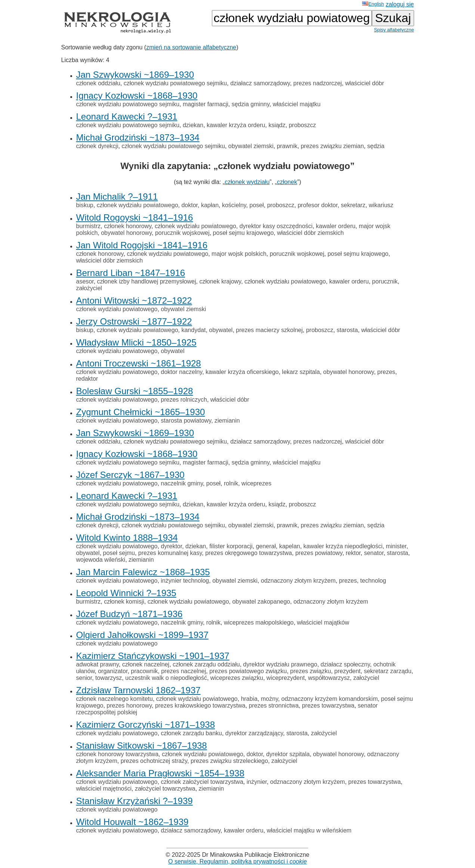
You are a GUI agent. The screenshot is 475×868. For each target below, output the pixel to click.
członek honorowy (128, 226)
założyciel (89, 288)
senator (374, 553)
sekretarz (353, 205)
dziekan (193, 125)
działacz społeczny (345, 664)
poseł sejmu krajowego (243, 233)
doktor (189, 205)
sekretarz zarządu (388, 671)
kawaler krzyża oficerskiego (242, 372)
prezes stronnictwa (274, 706)
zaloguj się (400, 4)
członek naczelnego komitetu (115, 699)
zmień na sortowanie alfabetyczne (191, 47)
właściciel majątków (323, 622)
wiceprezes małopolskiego (259, 622)
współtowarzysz (329, 678)
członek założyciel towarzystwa (202, 782)
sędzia (376, 146)
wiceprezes (256, 483)
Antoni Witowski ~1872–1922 (134, 300)
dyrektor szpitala (288, 754)
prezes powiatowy (319, 553)
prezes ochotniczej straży (154, 761)
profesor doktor (317, 205)
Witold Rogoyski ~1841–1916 (135, 217)
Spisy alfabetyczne (394, 30)
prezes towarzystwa (328, 706)
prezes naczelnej (183, 671)
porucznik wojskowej (182, 233)
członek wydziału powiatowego (138, 205)
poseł (256, 205)
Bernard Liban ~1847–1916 (131, 273)
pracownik (144, 671)
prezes (386, 372)
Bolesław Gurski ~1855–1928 (135, 391)
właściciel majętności (104, 789)
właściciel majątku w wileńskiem (309, 830)
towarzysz (109, 678)
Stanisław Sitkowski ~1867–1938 (142, 746)
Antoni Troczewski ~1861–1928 (139, 363)
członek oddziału (98, 83)
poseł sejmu (119, 553)
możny (269, 699)
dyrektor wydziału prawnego (280, 664)
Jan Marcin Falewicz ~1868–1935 (143, 572)
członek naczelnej (146, 664)
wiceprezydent (286, 678)
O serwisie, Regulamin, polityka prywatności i (237, 861)
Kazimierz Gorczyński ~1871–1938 (146, 725)
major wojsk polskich (239, 254)
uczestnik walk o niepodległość (166, 678)
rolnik (231, 483)
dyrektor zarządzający (254, 733)
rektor (353, 553)
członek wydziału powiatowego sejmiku (175, 83)
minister (396, 546)
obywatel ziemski (251, 146)
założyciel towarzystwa (165, 789)
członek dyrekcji (97, 146)
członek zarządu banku (191, 733)
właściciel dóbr (365, 83)
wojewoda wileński (101, 560)
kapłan (210, 205)
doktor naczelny (181, 372)
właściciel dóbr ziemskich (310, 233)
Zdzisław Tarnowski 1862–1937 (138, 690)
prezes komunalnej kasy (170, 553)
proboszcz (303, 125)
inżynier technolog (185, 581)
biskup (85, 205)
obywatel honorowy (126, 233)
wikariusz (381, 205)
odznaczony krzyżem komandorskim (330, 699)
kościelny (234, 205)
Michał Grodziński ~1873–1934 (138, 137)
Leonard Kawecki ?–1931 (127, 116)
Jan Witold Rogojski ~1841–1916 (142, 245)
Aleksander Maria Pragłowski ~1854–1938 (160, 773)
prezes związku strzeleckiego (229, 761)
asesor (85, 281)
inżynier (257, 782)
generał (266, 546)
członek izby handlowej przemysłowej (147, 281)
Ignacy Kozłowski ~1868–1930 (137, 96)
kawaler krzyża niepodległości (343, 546)
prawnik (287, 146)
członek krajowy (220, 281)
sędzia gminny (251, 104)
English (373, 4)
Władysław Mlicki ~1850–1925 (136, 342)
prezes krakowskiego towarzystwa (200, 706)
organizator (113, 671)
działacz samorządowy (260, 83)
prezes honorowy (129, 706)
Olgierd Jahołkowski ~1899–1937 (142, 635)
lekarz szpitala (301, 372)
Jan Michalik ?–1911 (117, 197)
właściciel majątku (297, 104)
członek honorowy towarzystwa (118, 754)
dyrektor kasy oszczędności (276, 226)
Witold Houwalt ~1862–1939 (132, 822)
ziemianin (227, 421)
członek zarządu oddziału (206, 664)
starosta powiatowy (186, 421)
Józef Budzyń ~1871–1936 (129, 614)
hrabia (249, 699)
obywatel (221, 330)
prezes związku (310, 671)
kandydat (193, 330)
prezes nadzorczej (318, 83)
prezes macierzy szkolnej (269, 330)
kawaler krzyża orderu (236, 125)
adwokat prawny (98, 664)
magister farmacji (206, 104)
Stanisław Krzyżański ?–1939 (135, 801)
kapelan (290, 546)
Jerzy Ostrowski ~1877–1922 (134, 321)
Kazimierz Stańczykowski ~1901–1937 (153, 656)
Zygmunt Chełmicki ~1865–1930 (141, 412)
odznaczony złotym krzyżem (298, 581)
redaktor (87, 379)
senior (84, 678)
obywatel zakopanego (261, 602)
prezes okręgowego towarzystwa (249, 553)
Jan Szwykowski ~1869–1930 (135, 75)
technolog (373, 581)
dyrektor (171, 546)
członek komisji (124, 602)
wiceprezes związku (237, 678)
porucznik (385, 281)
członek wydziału (247, 182)
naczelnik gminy (182, 483)
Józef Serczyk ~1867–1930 (130, 475)
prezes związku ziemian (332, 146)
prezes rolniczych (184, 400)
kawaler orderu (336, 226)
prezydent (348, 671)
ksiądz (277, 125)
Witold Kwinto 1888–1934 (127, 538)
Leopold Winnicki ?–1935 (126, 593)
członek (287, 182)
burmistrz (89, 226)
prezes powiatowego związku (248, 671)
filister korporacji (231, 546)
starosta (347, 330)
